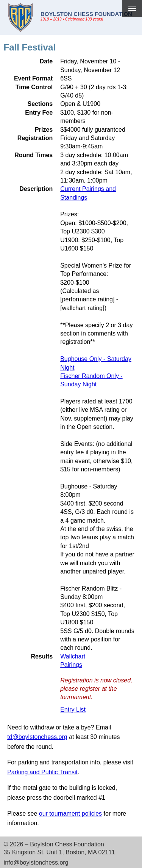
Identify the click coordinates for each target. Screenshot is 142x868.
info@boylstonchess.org (36, 862)
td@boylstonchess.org (37, 737)
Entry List (73, 710)
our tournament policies (70, 814)
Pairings (71, 665)
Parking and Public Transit (42, 772)
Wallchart (73, 656)
